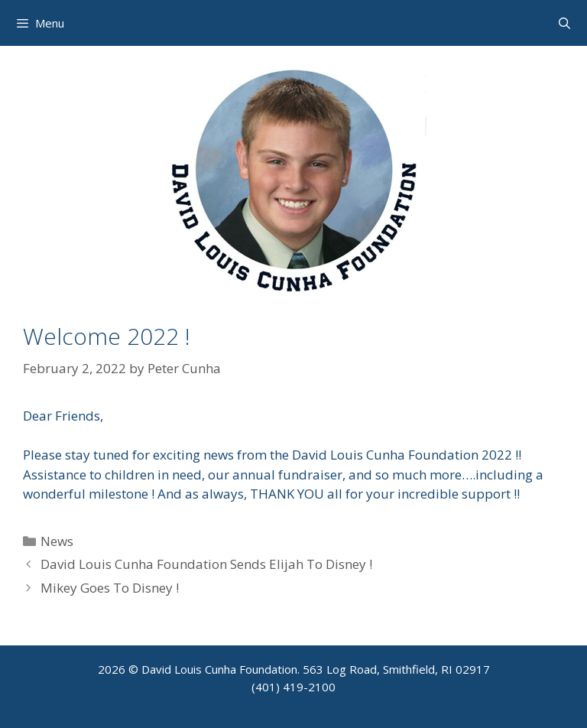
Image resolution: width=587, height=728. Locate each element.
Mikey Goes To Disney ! (110, 588)
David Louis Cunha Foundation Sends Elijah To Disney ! (206, 564)
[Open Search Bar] (564, 23)
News (57, 541)
